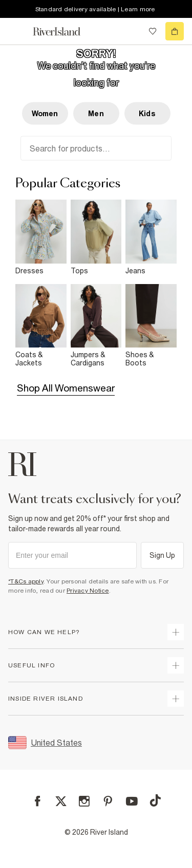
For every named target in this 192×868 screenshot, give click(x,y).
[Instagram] (84, 801)
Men (96, 114)
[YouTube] (132, 801)
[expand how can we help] (176, 632)
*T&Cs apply (26, 581)
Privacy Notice (88, 591)
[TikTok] (155, 800)
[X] (61, 801)
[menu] (17, 31)
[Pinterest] (108, 801)
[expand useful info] (176, 665)
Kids (147, 114)
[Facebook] (38, 801)
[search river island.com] (132, 31)
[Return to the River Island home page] (63, 31)
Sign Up (163, 555)
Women (45, 114)
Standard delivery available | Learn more (95, 9)
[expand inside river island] (176, 699)
